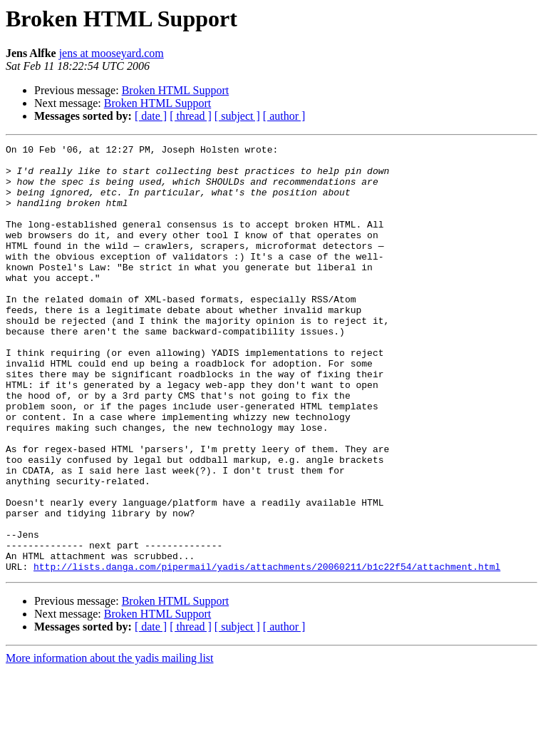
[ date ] (151, 116)
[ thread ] (191, 116)
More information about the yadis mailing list (110, 744)
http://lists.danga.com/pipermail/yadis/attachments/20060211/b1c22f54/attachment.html (267, 652)
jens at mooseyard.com (112, 53)
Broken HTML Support (176, 90)
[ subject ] (237, 116)
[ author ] (284, 116)
